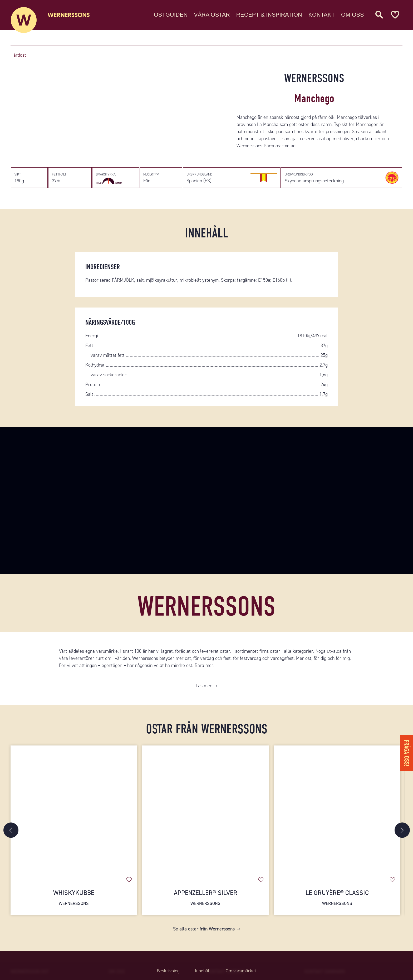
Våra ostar (212, 14)
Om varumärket (242, 971)
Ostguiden (171, 14)
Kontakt (322, 14)
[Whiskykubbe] (74, 808)
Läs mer (204, 688)
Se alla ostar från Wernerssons (204, 931)
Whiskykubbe (74, 900)
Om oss (352, 14)
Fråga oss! (406, 752)
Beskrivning (167, 971)
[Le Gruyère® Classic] (337, 808)
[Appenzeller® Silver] (205, 808)
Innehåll (203, 971)
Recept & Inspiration (269, 14)
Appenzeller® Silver (205, 900)
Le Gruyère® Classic (337, 900)
